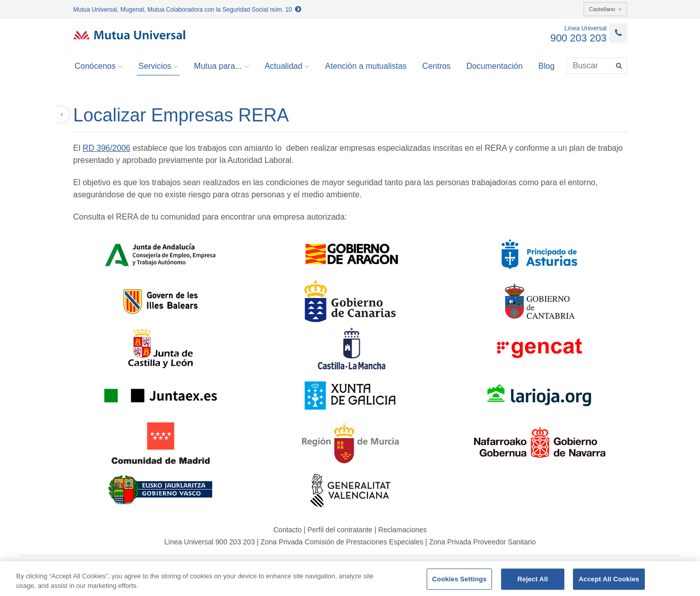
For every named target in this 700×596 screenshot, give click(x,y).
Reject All (532, 579)
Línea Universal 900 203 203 (209, 542)
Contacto (287, 530)
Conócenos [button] (99, 66)
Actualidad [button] (287, 66)
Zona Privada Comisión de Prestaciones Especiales (342, 542)
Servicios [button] (158, 66)
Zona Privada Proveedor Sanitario (483, 542)
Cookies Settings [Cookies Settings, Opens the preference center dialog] (460, 579)
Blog (547, 66)
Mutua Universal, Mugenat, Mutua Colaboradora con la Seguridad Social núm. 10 (188, 10)
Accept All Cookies (609, 579)
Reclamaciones (402, 530)
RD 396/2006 (106, 148)
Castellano (605, 9)
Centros (436, 66)
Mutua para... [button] (221, 66)
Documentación (494, 66)
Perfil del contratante (340, 530)
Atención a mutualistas (366, 66)
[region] (350, 579)
